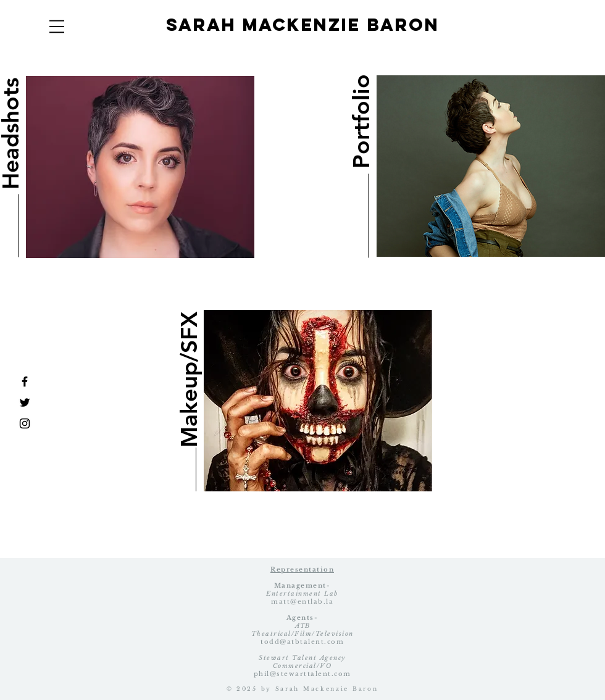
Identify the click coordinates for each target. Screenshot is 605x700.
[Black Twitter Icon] (25, 402)
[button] (57, 27)
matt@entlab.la (302, 602)
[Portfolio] (361, 121)
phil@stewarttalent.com (302, 674)
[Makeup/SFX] (189, 379)
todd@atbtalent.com (302, 642)
